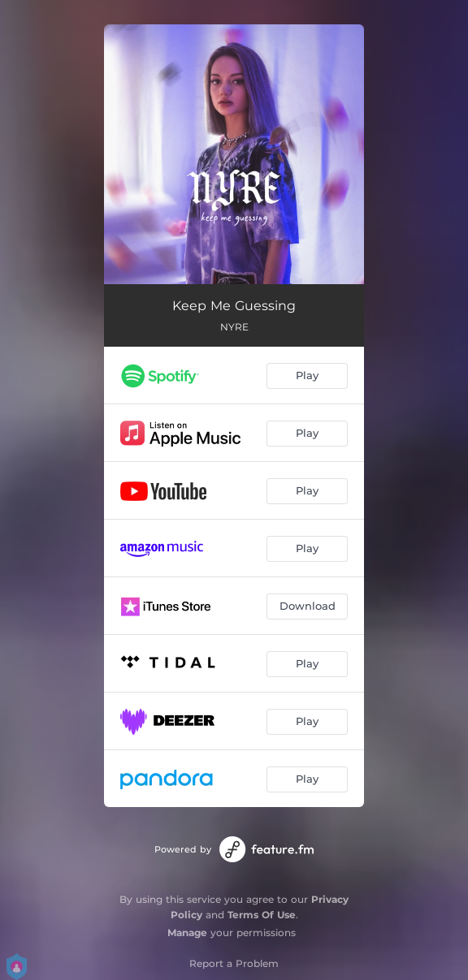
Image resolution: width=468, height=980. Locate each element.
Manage (187, 933)
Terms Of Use (262, 915)
